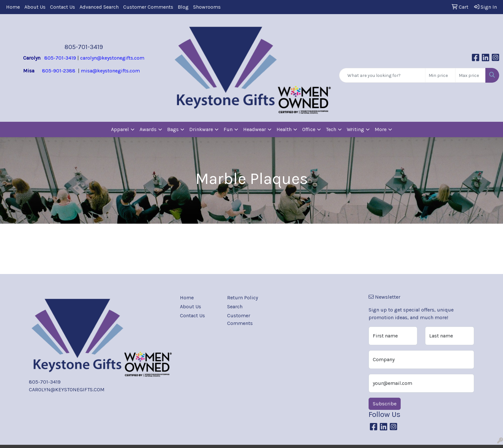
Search (235, 307)
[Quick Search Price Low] (440, 75)
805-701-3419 (84, 47)
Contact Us (63, 7)
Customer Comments (148, 7)
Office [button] (309, 129)
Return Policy (243, 298)
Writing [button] (355, 129)
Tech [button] (331, 129)
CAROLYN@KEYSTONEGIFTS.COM (67, 390)
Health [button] (284, 129)
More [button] (381, 129)
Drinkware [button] (201, 129)
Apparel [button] (120, 129)
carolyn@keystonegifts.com (112, 58)
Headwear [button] (255, 129)
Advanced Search (99, 7)
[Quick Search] (382, 75)
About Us (35, 7)
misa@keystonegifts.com (110, 71)
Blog (183, 7)
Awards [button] (148, 129)
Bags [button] (173, 129)
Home (13, 7)
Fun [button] (228, 129)
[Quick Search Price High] (470, 75)
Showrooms (207, 7)
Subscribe (385, 404)
